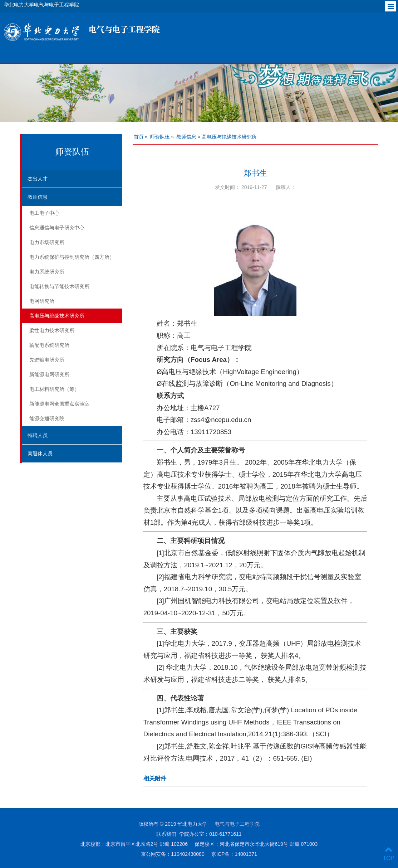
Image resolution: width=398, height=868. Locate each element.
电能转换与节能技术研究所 (59, 286)
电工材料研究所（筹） (54, 389)
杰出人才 (38, 179)
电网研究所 (42, 301)
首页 (139, 137)
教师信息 (38, 197)
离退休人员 (40, 454)
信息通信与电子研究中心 (57, 228)
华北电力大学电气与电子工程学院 (41, 5)
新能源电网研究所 (49, 374)
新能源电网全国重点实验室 (59, 404)
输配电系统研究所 (49, 345)
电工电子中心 (44, 213)
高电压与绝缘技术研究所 (57, 316)
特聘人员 (38, 435)
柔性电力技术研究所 (52, 330)
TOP (389, 854)
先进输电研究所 (47, 360)
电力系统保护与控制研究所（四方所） (72, 257)
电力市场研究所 (47, 242)
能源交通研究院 (47, 418)
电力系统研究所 (47, 272)
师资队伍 (160, 137)
